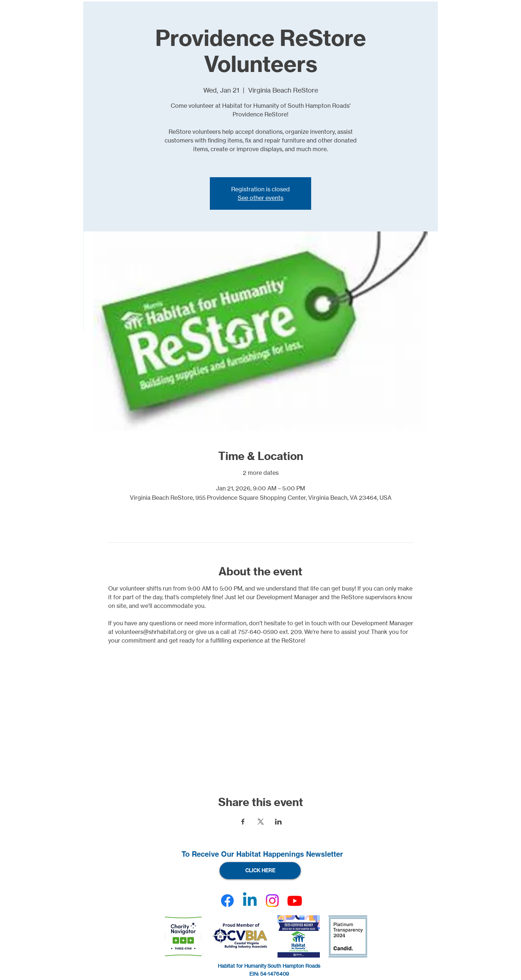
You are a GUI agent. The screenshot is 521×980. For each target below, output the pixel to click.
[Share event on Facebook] (243, 822)
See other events (260, 198)
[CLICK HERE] (260, 871)
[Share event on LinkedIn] (278, 822)
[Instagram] (272, 901)
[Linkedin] (250, 901)
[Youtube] (295, 901)
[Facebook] (227, 901)
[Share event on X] (261, 822)
